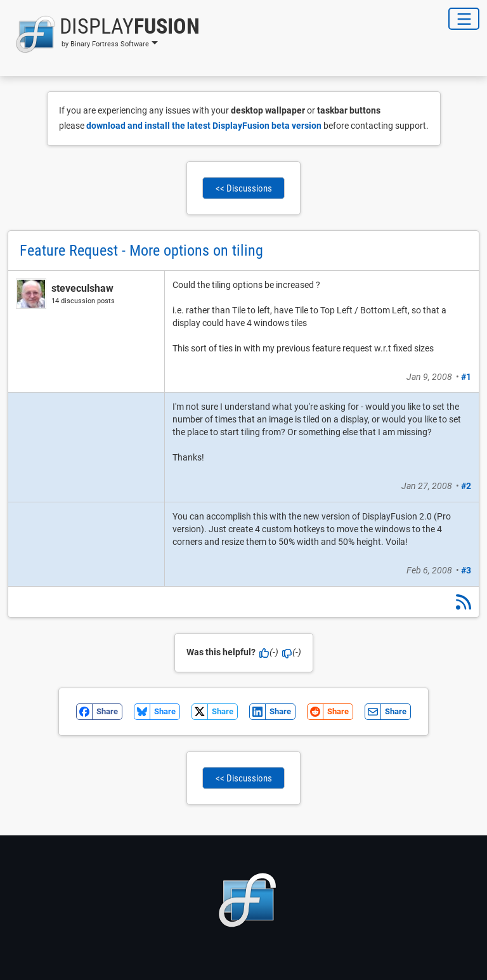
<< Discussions (244, 188)
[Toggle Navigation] (464, 19)
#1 (466, 377)
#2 (466, 486)
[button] (104, 34)
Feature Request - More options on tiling (141, 251)
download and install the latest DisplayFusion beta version (204, 126)
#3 (466, 570)
